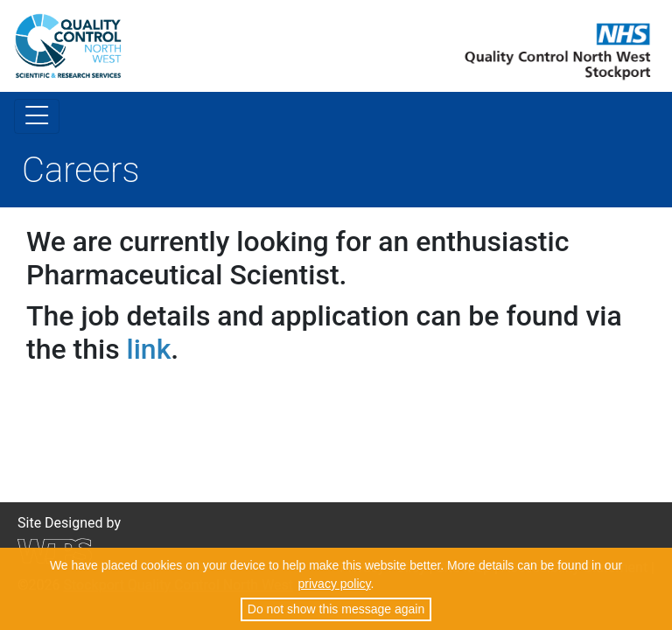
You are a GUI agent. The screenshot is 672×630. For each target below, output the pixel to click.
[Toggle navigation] (37, 116)
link (149, 349)
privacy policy (335, 584)
